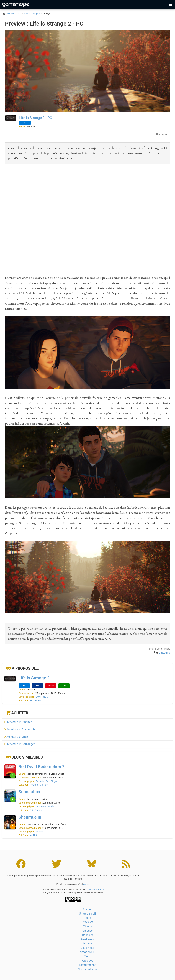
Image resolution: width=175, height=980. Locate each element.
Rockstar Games (39, 785)
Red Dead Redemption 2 (42, 767)
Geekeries (87, 939)
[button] (170, 5)
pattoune (164, 653)
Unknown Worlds (45, 806)
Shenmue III (30, 817)
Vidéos (88, 926)
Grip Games (36, 810)
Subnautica (29, 792)
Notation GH (87, 952)
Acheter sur (18, 722)
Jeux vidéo (87, 948)
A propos (87, 961)
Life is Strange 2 (32, 14)
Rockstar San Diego (46, 781)
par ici (86, 884)
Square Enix (36, 700)
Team (87, 956)
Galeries (87, 931)
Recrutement (87, 965)
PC (19, 14)
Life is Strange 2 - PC (36, 118)
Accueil (87, 909)
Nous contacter (87, 969)
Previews (87, 922)
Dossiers (87, 935)
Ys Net (39, 832)
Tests (87, 918)
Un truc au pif (88, 914)
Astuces (87, 944)
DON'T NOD (42, 697)
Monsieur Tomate (97, 890)
